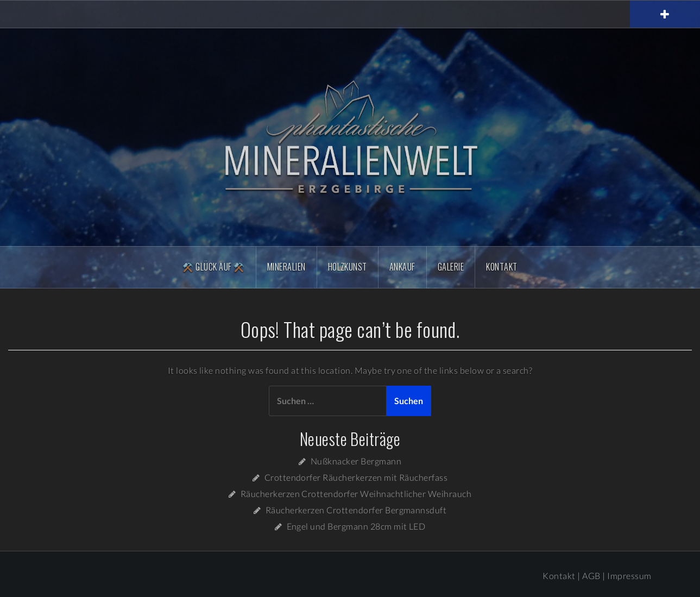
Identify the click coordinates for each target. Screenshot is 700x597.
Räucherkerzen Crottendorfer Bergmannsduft (356, 510)
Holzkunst (348, 267)
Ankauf (402, 267)
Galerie (451, 267)
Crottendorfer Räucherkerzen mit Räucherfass (356, 477)
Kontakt (502, 267)
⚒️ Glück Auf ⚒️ (213, 267)
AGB (591, 576)
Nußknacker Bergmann (356, 461)
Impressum (629, 576)
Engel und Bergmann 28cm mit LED (356, 526)
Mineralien (286, 267)
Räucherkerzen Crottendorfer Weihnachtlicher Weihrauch (356, 494)
